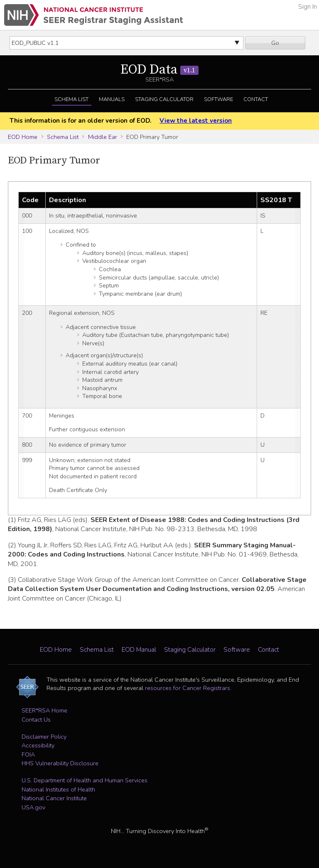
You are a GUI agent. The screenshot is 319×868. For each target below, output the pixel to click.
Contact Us (36, 720)
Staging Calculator (164, 99)
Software (218, 99)
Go (275, 43)
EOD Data (159, 70)
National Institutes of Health (58, 789)
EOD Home (23, 137)
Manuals (112, 99)
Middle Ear (103, 137)
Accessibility (38, 745)
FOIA (28, 754)
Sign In (308, 7)
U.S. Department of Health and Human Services (85, 780)
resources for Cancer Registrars (188, 688)
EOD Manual (139, 650)
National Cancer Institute (54, 798)
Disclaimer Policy (44, 737)
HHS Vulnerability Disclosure (60, 763)
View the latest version (196, 121)
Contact (256, 99)
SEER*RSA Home (44, 710)
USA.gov (33, 807)
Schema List (71, 99)
